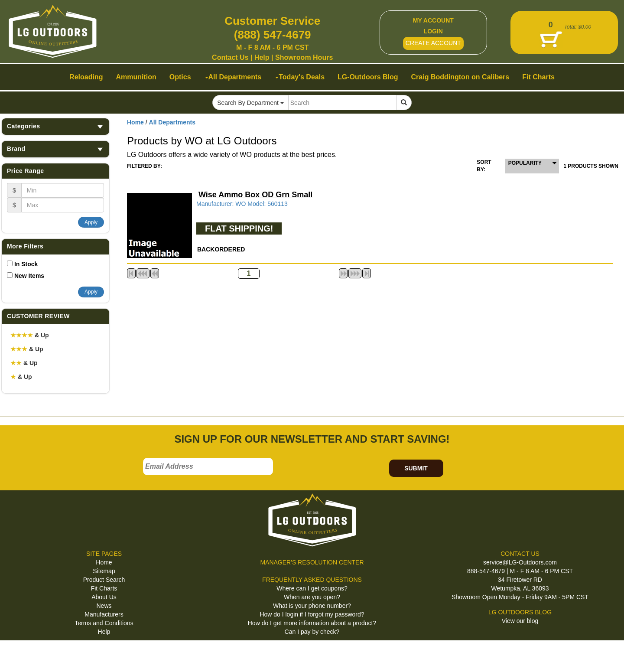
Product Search (104, 580)
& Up (30, 335)
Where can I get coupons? (312, 588)
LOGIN (433, 31)
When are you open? (312, 597)
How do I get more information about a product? (312, 623)
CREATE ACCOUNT (433, 43)
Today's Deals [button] (300, 77)
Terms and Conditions (104, 623)
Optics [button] (180, 77)
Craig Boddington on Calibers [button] (460, 77)
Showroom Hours (304, 57)
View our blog (520, 621)
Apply (91, 222)
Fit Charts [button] (538, 77)
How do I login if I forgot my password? (312, 614)
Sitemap (104, 571)
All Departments (172, 122)
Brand (55, 149)
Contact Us (230, 57)
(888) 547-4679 (273, 35)
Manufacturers (104, 614)
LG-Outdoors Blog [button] (368, 77)
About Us (104, 597)
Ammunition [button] (136, 77)
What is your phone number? (312, 606)
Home (135, 122)
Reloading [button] (86, 77)
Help (262, 57)
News (104, 606)
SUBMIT (416, 468)
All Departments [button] (233, 77)
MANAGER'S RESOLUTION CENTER (312, 562)
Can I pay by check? (312, 632)
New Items (29, 276)
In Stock (26, 264)
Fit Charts (104, 588)
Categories (55, 126)
